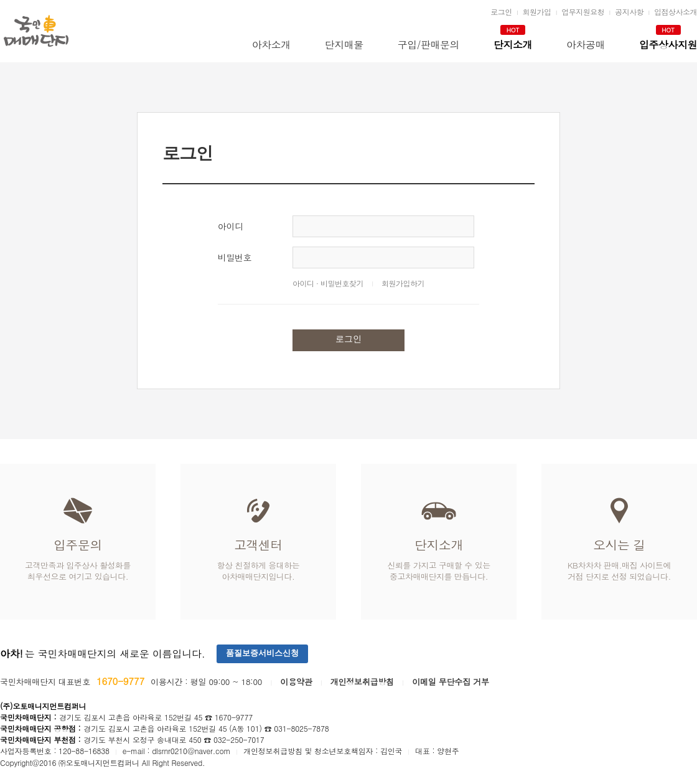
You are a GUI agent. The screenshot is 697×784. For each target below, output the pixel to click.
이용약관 (296, 682)
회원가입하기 (403, 283)
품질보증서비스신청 (262, 653)
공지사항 (629, 12)
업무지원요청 (583, 12)
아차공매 (586, 45)
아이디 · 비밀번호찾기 (328, 283)
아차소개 (271, 45)
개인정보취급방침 (362, 682)
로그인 (501, 12)
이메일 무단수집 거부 (450, 682)
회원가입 (536, 12)
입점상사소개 (676, 12)
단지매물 (344, 45)
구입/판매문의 (428, 45)
